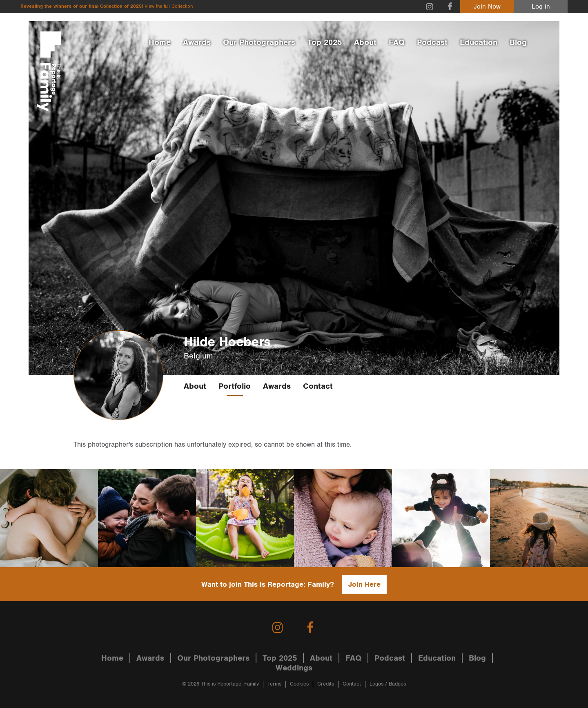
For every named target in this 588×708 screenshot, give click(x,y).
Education (479, 42)
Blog (518, 42)
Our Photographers (259, 42)
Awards (197, 42)
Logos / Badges (388, 684)
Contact (318, 386)
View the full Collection (169, 6)
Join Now (487, 7)
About (365, 42)
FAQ (397, 42)
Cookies (299, 684)
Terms (274, 684)
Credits (326, 684)
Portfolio (235, 386)
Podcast (432, 42)
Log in (541, 7)
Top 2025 (325, 42)
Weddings (294, 668)
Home (160, 42)
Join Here (364, 584)
